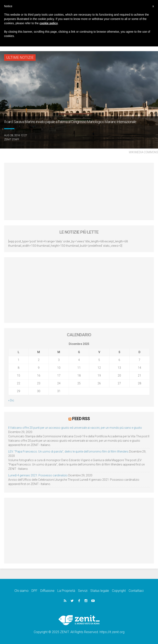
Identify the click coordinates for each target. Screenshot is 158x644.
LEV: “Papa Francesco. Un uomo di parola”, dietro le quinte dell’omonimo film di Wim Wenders (68, 452)
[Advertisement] (79, 191)
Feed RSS (81, 419)
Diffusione (47, 591)
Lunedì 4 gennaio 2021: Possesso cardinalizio (38, 475)
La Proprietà (66, 591)
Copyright (119, 591)
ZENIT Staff (12, 139)
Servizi (83, 591)
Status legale (100, 591)
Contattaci (136, 591)
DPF (34, 591)
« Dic (11, 400)
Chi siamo (21, 591)
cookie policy (49, 23)
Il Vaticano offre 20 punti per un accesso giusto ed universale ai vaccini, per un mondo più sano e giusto (75, 428)
